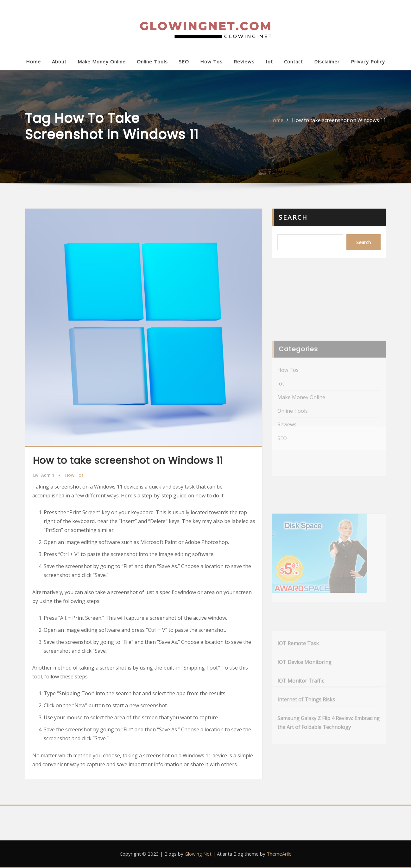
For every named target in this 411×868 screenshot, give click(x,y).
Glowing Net (198, 854)
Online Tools (152, 62)
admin (44, 475)
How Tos (211, 62)
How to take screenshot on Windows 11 (339, 120)
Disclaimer (327, 62)
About (59, 62)
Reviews (244, 62)
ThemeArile (279, 854)
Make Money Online (102, 62)
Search (293, 217)
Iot (269, 62)
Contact (294, 62)
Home (33, 62)
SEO (184, 62)
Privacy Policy (368, 62)
